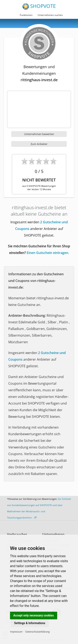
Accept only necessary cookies (34, 615)
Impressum (16, 632)
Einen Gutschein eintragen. (48, 253)
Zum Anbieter (39, 144)
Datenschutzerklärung (38, 632)
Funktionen (26, 15)
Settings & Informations (30, 623)
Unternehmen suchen (50, 15)
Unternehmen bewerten (39, 134)
